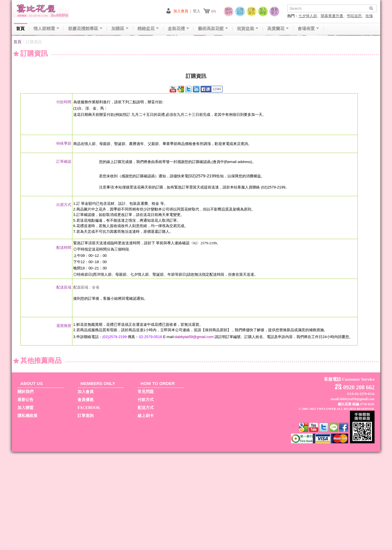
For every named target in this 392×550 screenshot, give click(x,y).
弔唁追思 (354, 16)
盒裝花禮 (178, 29)
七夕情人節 (308, 16)
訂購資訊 (252, 11)
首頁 (20, 29)
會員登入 (274, 11)
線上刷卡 (146, 514)
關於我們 (229, 11)
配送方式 (146, 506)
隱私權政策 (27, 514)
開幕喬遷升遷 (332, 16)
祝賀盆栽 (248, 29)
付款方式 (146, 498)
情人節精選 (46, 29)
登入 (197, 11)
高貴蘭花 (278, 29)
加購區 (120, 29)
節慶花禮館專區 (85, 29)
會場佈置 (308, 29)
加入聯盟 (263, 11)
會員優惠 (86, 498)
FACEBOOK (89, 506)
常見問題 (146, 490)
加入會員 (181, 11)
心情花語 (240, 11)
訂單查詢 (86, 514)
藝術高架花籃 (213, 29)
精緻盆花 (148, 29)
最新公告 (25, 498)
